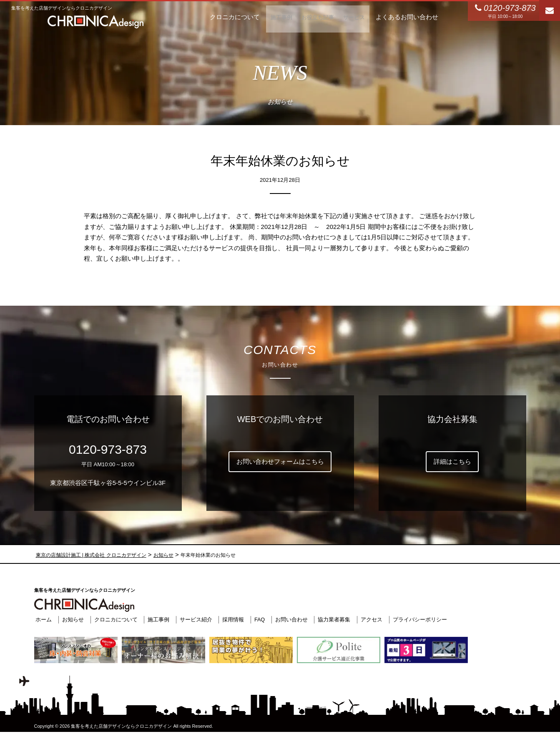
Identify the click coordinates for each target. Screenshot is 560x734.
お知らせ (71, 620)
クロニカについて (114, 620)
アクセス (370, 620)
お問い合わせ (290, 620)
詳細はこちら (452, 461)
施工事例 (157, 620)
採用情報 (232, 620)
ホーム (42, 620)
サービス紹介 (194, 620)
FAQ (258, 620)
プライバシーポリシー (419, 620)
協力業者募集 (333, 620)
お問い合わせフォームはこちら (280, 461)
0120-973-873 (108, 449)
